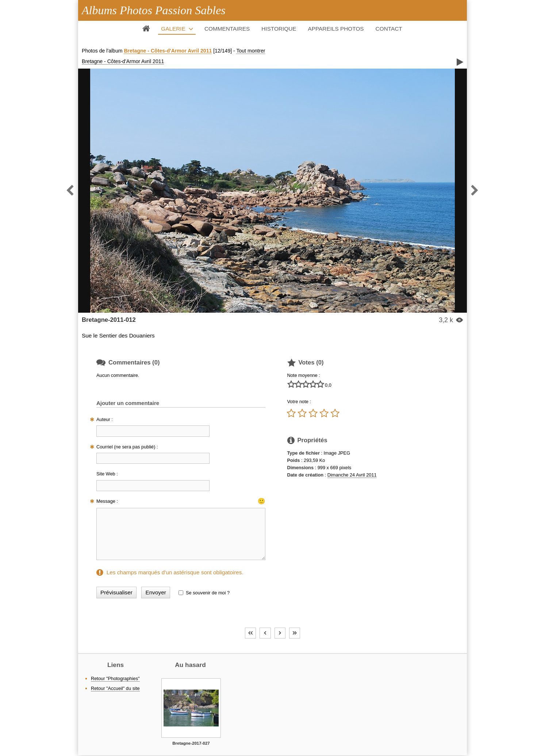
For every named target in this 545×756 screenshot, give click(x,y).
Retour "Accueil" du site (115, 688)
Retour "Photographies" (115, 678)
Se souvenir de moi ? (208, 593)
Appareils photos (336, 29)
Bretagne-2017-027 (191, 743)
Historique (279, 29)
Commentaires (227, 29)
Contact (389, 29)
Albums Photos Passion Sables (154, 10)
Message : (107, 501)
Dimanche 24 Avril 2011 (352, 475)
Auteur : (105, 419)
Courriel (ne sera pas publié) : (127, 447)
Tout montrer (251, 51)
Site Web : (107, 474)
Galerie (173, 29)
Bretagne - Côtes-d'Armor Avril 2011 (168, 51)
